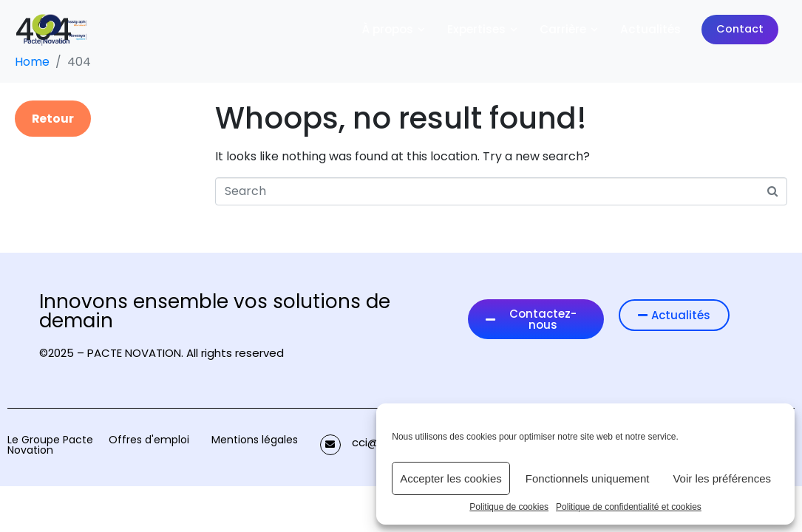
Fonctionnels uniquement (588, 478)
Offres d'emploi (149, 440)
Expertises (483, 29)
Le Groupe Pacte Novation (50, 445)
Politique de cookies (509, 507)
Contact (740, 29)
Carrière (570, 29)
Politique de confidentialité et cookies (629, 507)
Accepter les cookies (451, 478)
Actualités (650, 29)
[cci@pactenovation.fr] (330, 445)
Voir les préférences (722, 478)
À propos (394, 29)
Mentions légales (255, 440)
